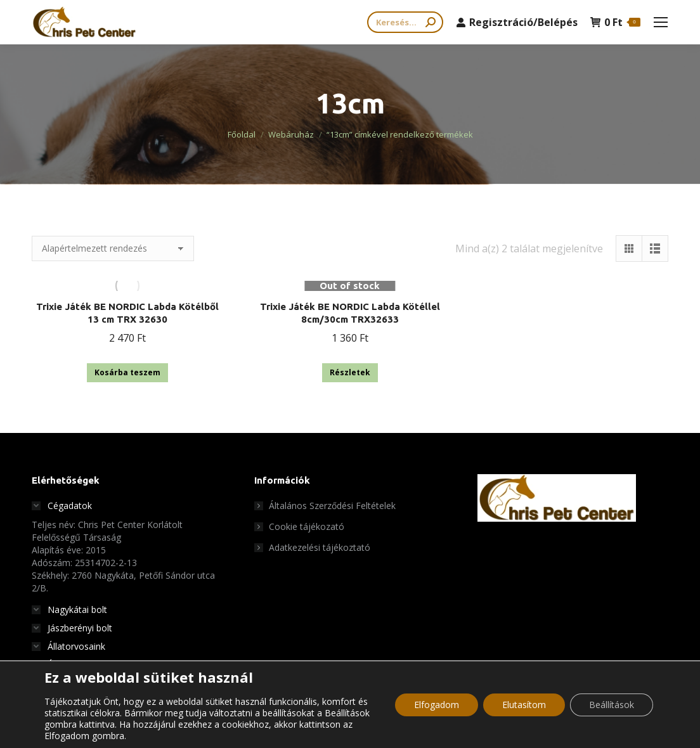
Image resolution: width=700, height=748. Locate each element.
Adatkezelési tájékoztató (320, 547)
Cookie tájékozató (307, 526)
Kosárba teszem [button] (127, 372)
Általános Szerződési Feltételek (332, 506)
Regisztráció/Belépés (517, 22)
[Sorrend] (113, 248)
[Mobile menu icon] (661, 22)
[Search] (405, 22)
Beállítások (612, 705)
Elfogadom (437, 705)
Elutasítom (524, 705)
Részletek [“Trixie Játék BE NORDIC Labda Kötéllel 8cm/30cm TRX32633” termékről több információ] (350, 372)
